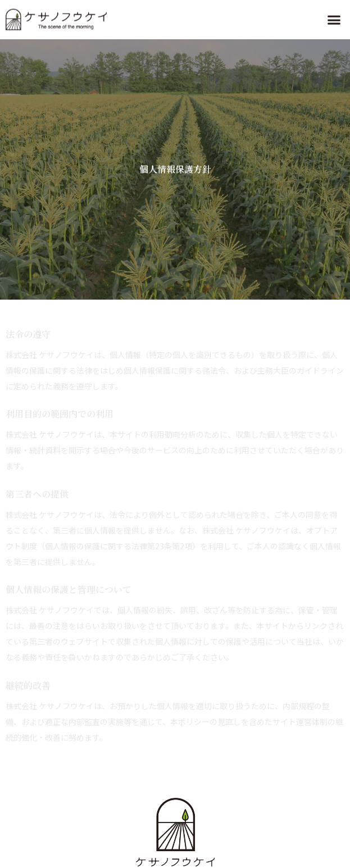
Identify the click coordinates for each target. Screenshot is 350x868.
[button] (334, 19)
